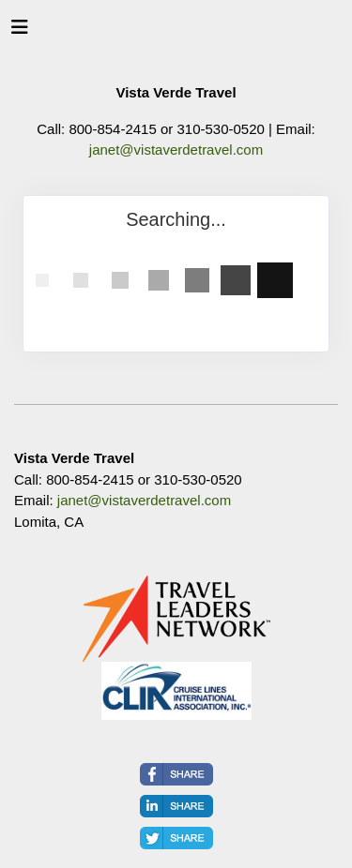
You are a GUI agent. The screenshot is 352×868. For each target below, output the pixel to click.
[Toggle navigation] (20, 32)
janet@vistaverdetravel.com (176, 150)
